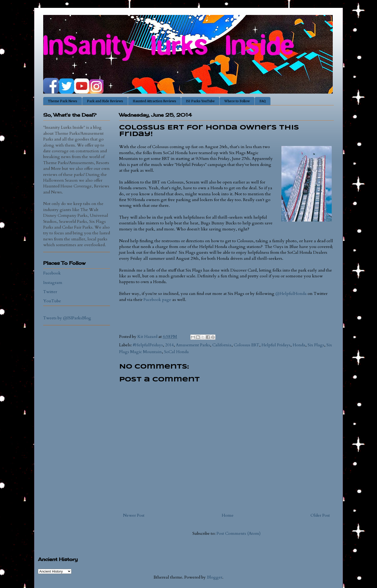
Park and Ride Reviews (105, 101)
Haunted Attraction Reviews (154, 101)
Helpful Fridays (276, 345)
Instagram (53, 283)
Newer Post (134, 515)
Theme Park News (63, 101)
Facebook (52, 273)
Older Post (320, 515)
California (222, 345)
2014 (169, 345)
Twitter (50, 292)
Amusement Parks (193, 345)
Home (228, 515)
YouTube (52, 301)
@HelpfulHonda (291, 294)
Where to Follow (237, 101)
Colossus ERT (246, 345)
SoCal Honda (176, 352)
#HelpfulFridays (148, 345)
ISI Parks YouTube (200, 101)
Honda (299, 345)
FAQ (263, 101)
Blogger (215, 577)
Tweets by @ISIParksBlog (67, 318)
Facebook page (157, 300)
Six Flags (316, 345)
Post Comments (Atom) (239, 533)
